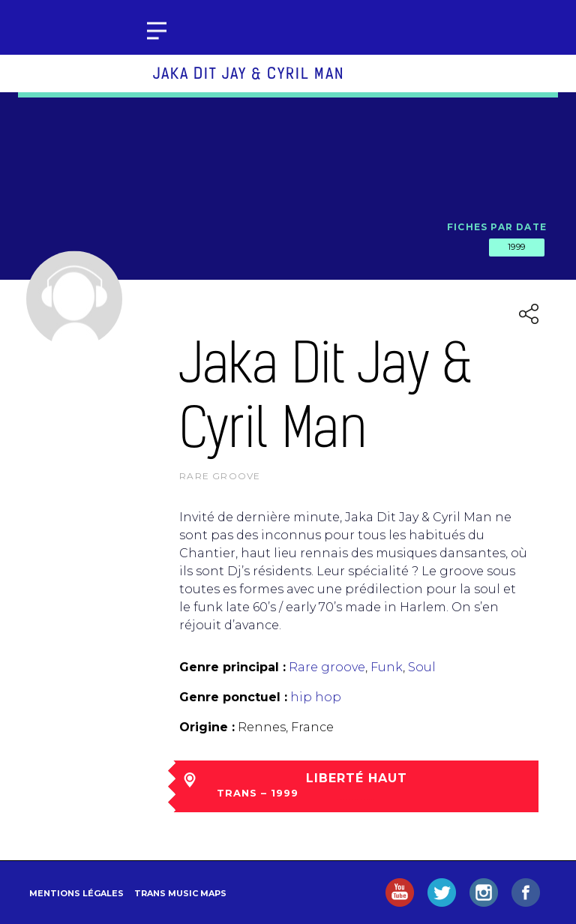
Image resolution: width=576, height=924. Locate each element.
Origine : (207, 727)
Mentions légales (76, 893)
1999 (517, 247)
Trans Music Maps (180, 893)
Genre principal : (232, 667)
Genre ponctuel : (233, 697)
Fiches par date (497, 227)
